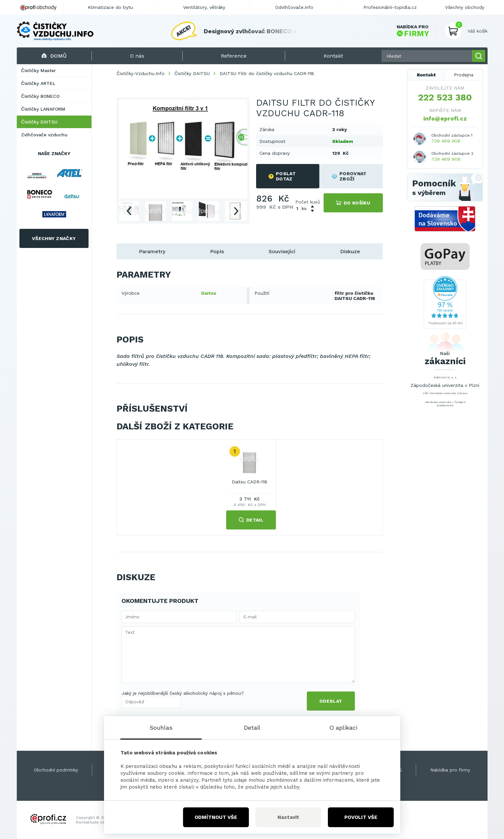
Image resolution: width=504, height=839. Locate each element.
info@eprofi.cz (445, 118)
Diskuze (350, 251)
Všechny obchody (465, 7)
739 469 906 (446, 141)
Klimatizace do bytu (110, 7)
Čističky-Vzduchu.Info (141, 73)
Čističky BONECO (40, 96)
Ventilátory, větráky (204, 7)
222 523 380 (445, 97)
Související (282, 251)
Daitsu (209, 293)
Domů (54, 56)
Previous (129, 211)
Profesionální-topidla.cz (390, 7)
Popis (217, 251)
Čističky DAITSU (39, 122)
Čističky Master (39, 70)
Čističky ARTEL (38, 83)
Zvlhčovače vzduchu (44, 135)
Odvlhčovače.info (294, 7)
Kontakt (426, 75)
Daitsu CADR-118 (250, 482)
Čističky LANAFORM (43, 109)
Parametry (152, 251)
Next (236, 211)
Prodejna (464, 75)
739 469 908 (446, 159)
